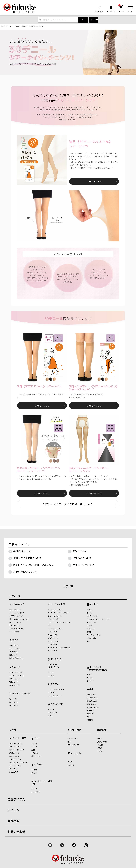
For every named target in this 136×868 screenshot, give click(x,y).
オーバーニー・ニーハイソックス (59, 613)
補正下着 (90, 720)
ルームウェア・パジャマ (42, 783)
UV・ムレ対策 (91, 695)
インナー (93, 604)
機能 (91, 689)
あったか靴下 (14, 772)
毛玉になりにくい (93, 707)
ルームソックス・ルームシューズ (59, 648)
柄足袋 (100, 748)
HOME (2, 26)
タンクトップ (91, 629)
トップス (90, 610)
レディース (15, 596)
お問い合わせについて (25, 572)
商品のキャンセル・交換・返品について (35, 565)
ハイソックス (52, 632)
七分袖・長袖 (91, 638)
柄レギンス (13, 699)
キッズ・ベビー (75, 730)
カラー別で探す (14, 632)
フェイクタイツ (14, 646)
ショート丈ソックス (55, 616)
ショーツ (90, 625)
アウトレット (74, 753)
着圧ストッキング (15, 610)
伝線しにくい (91, 704)
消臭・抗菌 (90, 710)
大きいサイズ (57, 704)
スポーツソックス (15, 759)
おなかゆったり (92, 701)
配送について (80, 551)
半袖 (88, 641)
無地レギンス (14, 702)
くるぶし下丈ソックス (55, 610)
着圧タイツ (13, 655)
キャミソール (91, 622)
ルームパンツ (36, 792)
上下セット (90, 681)
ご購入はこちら (94, 181)
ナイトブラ (52, 693)
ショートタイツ (14, 649)
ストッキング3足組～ (16, 629)
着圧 (88, 717)
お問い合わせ (16, 832)
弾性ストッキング (15, 622)
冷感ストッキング (15, 625)
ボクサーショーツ (15, 679)
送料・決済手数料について (27, 558)
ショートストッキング (17, 613)
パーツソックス (53, 641)
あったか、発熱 (92, 698)
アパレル (55, 667)
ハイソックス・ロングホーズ (19, 762)
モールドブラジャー (55, 696)
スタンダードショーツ (17, 676)
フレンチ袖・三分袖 (93, 635)
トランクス (35, 753)
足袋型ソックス (53, 638)
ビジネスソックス (15, 766)
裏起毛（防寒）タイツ (17, 658)
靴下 (69, 742)
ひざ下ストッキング (16, 616)
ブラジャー (56, 684)
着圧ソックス (52, 651)
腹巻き (89, 632)
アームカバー (57, 659)
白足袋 (100, 739)
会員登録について (23, 551)
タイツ (15, 640)
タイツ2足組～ (14, 652)
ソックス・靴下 (58, 604)
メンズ (13, 730)
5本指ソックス (53, 635)
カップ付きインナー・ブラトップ (98, 619)
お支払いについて (82, 558)
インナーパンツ (92, 616)
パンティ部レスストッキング (19, 619)
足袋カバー (101, 751)
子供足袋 (100, 745)
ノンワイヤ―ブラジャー (56, 689)
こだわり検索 (94, 20)
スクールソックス (73, 745)
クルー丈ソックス (54, 619)
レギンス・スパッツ (21, 694)
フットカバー (52, 644)
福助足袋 (102, 730)
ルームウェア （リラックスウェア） (97, 668)
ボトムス (90, 613)
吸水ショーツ (14, 682)
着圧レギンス (14, 705)
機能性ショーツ (14, 685)
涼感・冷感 (90, 714)
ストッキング (18, 604)
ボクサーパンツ (36, 756)
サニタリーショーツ (16, 672)
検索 (83, 20)
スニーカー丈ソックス (55, 629)
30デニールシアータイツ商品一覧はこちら (68, 504)
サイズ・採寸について (85, 565)
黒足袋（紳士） (103, 742)
